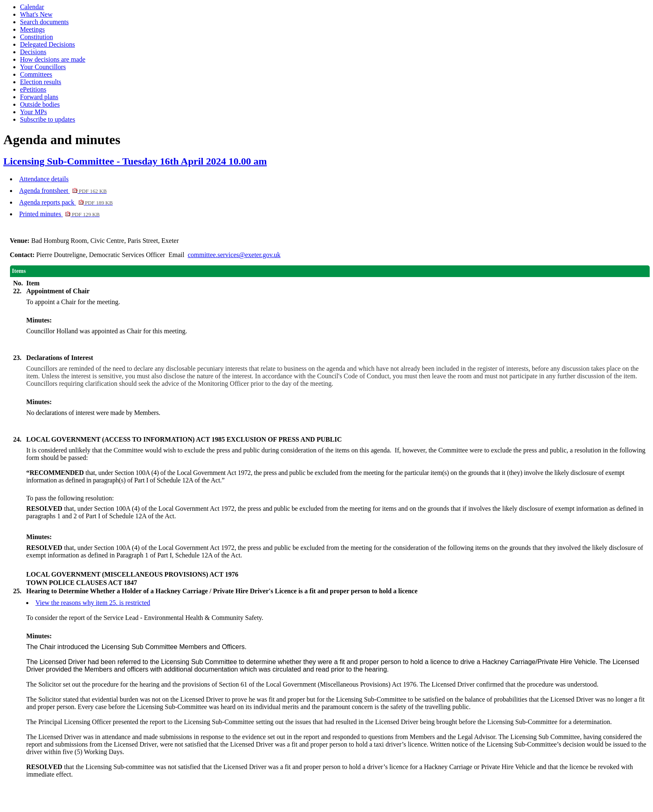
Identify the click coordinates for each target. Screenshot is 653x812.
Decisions (33, 52)
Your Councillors (43, 67)
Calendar (32, 7)
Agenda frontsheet (63, 191)
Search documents (44, 22)
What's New (36, 14)
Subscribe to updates (47, 119)
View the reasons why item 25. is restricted (93, 603)
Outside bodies (40, 104)
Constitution (36, 37)
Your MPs (34, 112)
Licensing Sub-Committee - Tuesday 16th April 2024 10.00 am (135, 161)
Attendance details (44, 179)
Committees (36, 74)
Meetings (32, 29)
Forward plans (39, 97)
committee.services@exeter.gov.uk (234, 255)
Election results (41, 82)
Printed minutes (59, 214)
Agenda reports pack (66, 202)
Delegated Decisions (47, 44)
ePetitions (33, 89)
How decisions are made (53, 59)
